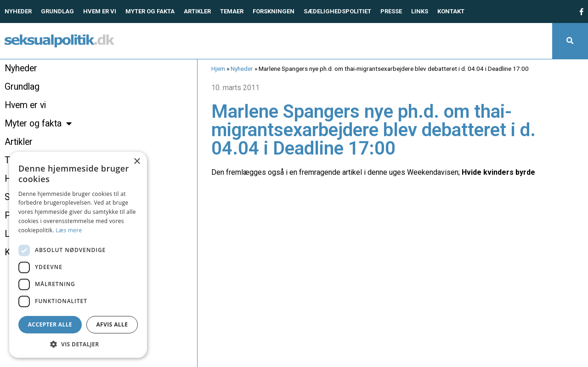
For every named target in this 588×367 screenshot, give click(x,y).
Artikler (197, 11)
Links (420, 11)
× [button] (137, 162)
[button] (570, 41)
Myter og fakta (150, 11)
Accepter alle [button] (50, 324)
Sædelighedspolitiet (337, 11)
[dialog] (78, 255)
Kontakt (451, 11)
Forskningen (274, 11)
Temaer (232, 11)
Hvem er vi (100, 11)
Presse (391, 11)
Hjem (218, 69)
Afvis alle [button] (112, 324)
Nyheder (18, 11)
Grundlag (57, 11)
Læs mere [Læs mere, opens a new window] (69, 230)
